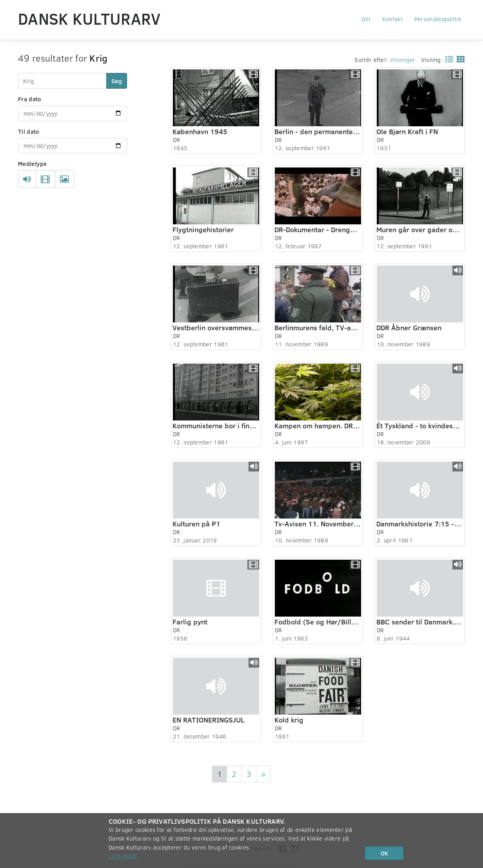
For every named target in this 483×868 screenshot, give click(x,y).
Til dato (29, 131)
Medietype (33, 164)
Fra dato (30, 99)
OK (384, 853)
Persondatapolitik (438, 19)
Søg (117, 81)
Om (366, 19)
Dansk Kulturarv (89, 18)
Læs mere (123, 856)
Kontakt (392, 19)
